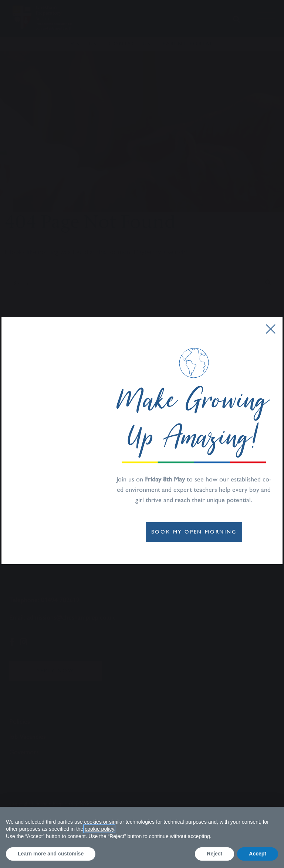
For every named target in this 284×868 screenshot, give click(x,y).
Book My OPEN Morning (194, 532)
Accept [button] (258, 854)
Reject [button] (214, 854)
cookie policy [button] (99, 829)
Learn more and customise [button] (51, 854)
